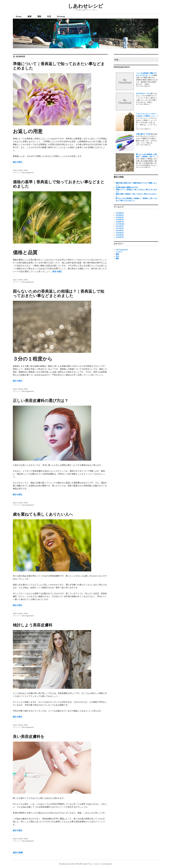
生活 (49, 16)
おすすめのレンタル (143, 93)
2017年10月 (120, 224)
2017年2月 (120, 228)
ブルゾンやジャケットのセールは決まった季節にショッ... (146, 115)
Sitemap (61, 16)
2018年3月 (120, 220)
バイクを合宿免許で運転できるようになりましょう (146, 74)
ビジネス (119, 252)
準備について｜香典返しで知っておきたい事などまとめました (59, 66)
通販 (39, 16)
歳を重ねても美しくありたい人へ (43, 514)
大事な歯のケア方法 (143, 134)
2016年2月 (120, 237)
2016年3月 (120, 235)
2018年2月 (120, 222)
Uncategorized (28, 173)
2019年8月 (120, 213)
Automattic (107, 864)
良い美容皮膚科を (29, 736)
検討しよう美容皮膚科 (33, 625)
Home (19, 16)
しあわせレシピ (85, 6)
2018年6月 (120, 217)
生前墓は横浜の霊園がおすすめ (127, 187)
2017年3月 (120, 226)
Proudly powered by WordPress (72, 864)
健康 (29, 16)
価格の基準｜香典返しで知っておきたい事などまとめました (59, 184)
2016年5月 (120, 231)
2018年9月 (120, 215)
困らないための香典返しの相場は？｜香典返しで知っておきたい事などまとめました (59, 293)
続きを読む (18, 162)
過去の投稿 (18, 852)
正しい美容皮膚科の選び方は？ (41, 400)
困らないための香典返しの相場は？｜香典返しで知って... (146, 155)
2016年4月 (120, 233)
